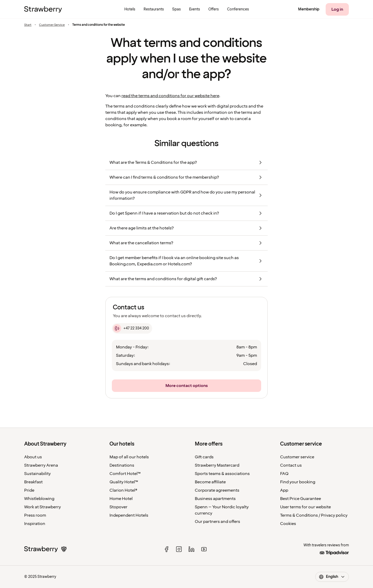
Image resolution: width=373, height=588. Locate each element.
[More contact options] (186, 386)
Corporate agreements (217, 490)
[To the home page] (43, 9)
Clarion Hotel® (123, 490)
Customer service (297, 457)
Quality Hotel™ (124, 482)
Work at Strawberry (43, 507)
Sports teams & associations (222, 474)
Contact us (291, 465)
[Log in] (337, 9)
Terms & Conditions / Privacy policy (314, 515)
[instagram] (179, 549)
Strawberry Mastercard (217, 465)
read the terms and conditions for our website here (170, 96)
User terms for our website (306, 507)
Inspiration (35, 524)
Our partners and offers (217, 522)
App (284, 490)
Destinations (122, 465)
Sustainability (37, 474)
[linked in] (191, 549)
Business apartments (215, 499)
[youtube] (204, 549)
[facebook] (166, 549)
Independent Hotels (129, 515)
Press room (35, 515)
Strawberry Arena (41, 465)
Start (28, 25)
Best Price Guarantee (301, 499)
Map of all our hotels (129, 457)
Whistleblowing (39, 499)
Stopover (118, 507)
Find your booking (298, 482)
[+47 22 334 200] (132, 328)
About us (33, 457)
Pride (29, 490)
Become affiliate (210, 482)
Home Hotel (121, 499)
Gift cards (204, 457)
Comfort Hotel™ (125, 474)
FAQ (284, 474)
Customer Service (52, 25)
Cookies (288, 524)
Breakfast (33, 482)
